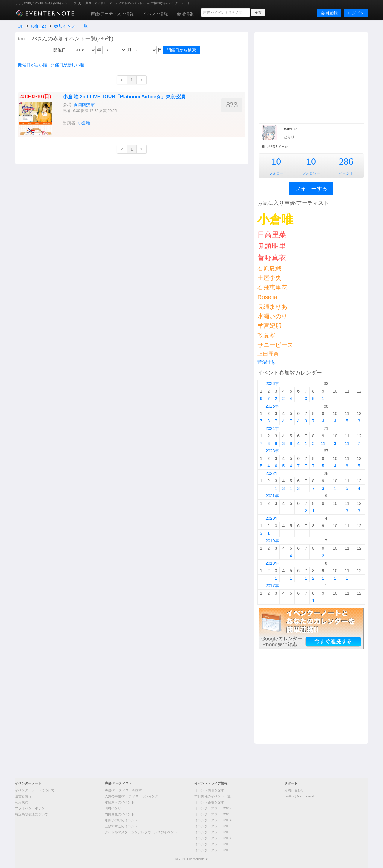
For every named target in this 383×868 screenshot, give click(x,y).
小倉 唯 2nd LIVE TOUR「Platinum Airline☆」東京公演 (124, 97)
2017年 (272, 586)
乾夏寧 (266, 335)
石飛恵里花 (272, 287)
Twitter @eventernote (300, 796)
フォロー (276, 173)
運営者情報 (23, 796)
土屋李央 (269, 278)
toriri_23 (39, 26)
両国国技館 (84, 104)
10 (276, 161)
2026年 (272, 384)
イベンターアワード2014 (213, 820)
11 (323, 443)
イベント (346, 173)
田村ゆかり (113, 808)
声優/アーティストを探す (123, 790)
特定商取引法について (31, 814)
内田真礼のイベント (120, 814)
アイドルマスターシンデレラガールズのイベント (141, 832)
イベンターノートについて (35, 790)
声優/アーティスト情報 (112, 14)
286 (346, 161)
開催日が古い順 (33, 65)
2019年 (272, 541)
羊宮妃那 (269, 326)
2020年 (272, 518)
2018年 (272, 563)
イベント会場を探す (209, 802)
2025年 (272, 406)
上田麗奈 (268, 354)
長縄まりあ (272, 307)
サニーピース (275, 345)
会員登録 (329, 13)
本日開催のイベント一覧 (213, 796)
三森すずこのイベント (121, 826)
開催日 (60, 50)
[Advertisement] (311, 77)
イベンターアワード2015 (213, 826)
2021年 (272, 496)
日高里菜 (272, 235)
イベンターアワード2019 (213, 850)
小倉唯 (84, 123)
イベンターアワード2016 (213, 832)
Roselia (267, 297)
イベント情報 (155, 14)
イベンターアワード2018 (213, 844)
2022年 (272, 473)
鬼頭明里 (272, 246)
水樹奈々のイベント (120, 802)
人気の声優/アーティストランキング (132, 796)
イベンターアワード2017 (213, 838)
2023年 (272, 451)
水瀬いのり (272, 316)
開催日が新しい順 (67, 65)
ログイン (356, 13)
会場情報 (185, 14)
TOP (19, 26)
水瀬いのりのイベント (121, 820)
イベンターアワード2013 (213, 814)
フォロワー (311, 173)
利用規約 (22, 802)
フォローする (311, 189)
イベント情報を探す (209, 790)
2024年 (272, 428)
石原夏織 (269, 268)
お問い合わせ (294, 790)
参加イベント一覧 (71, 26)
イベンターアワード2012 (213, 808)
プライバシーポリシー (31, 808)
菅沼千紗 (267, 362)
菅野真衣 (272, 258)
